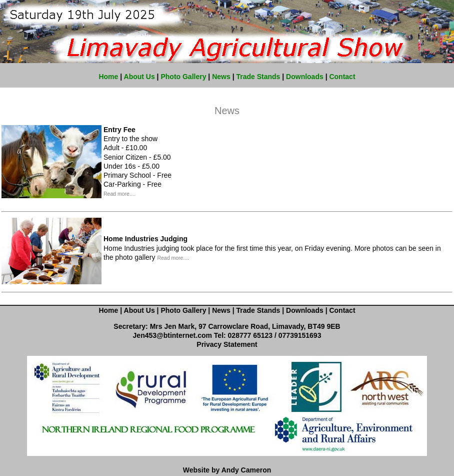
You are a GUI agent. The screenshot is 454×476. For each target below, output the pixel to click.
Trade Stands (258, 77)
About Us (139, 77)
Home (108, 77)
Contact (342, 77)
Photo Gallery (183, 77)
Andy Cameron (246, 470)
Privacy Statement (227, 344)
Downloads (305, 77)
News (221, 77)
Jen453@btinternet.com (172, 335)
